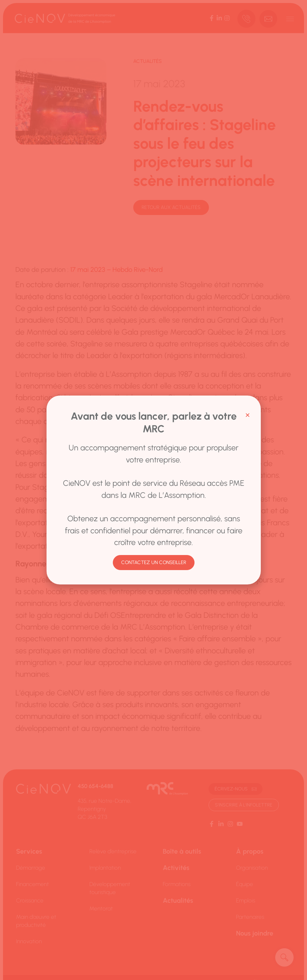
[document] (153, 490)
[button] (248, 415)
